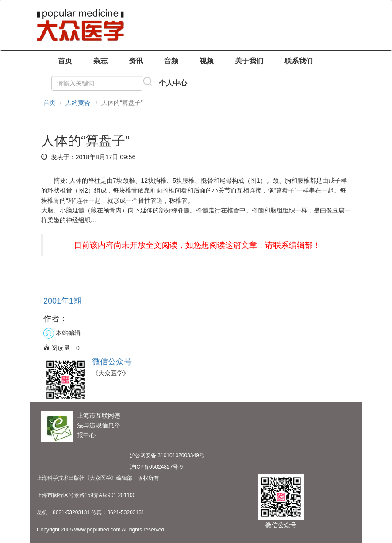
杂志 (100, 61)
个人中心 (173, 83)
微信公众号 (112, 362)
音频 (171, 61)
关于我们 (249, 61)
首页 (65, 61)
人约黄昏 (78, 103)
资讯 (136, 61)
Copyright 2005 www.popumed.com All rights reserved (100, 530)
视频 (207, 61)
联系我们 (299, 61)
